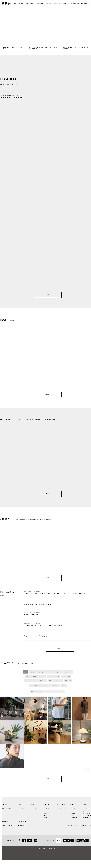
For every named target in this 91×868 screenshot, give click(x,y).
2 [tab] (41, 42)
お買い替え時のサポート (75, 818)
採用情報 (45, 818)
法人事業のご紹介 (22, 825)
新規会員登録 (86, 818)
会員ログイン (86, 813)
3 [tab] (42, 42)
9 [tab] (52, 42)
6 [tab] (47, 42)
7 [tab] (49, 42)
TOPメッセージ (47, 811)
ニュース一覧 (20, 809)
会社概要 (45, 813)
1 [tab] (39, 42)
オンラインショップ (7, 825)
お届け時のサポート (74, 813)
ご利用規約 (84, 825)
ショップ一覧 (33, 809)
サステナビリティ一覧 (61, 809)
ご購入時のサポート (74, 811)
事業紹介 (45, 815)
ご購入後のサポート (74, 815)
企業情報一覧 (46, 809)
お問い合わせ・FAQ (64, 3)
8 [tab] (50, 42)
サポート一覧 (72, 809)
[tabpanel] (45, 23)
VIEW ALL (48, 295)
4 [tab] (44, 42)
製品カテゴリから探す (6, 809)
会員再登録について (87, 811)
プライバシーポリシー (74, 825)
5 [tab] (45, 42)
